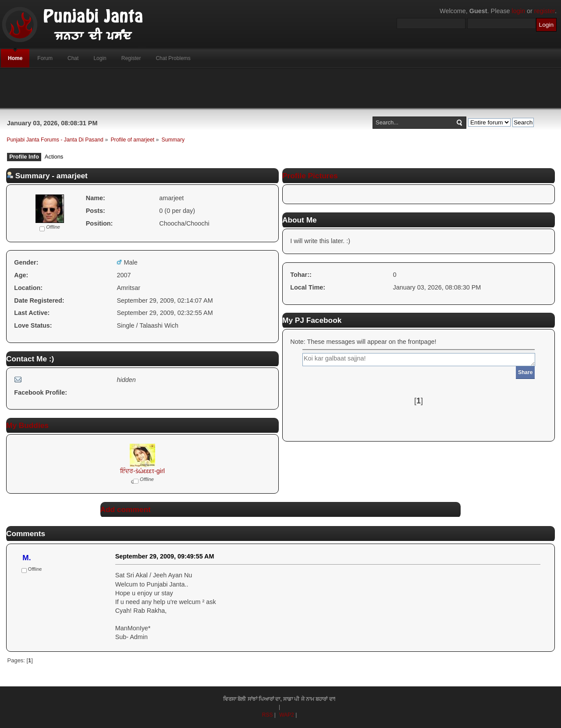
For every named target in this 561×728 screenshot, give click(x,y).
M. (27, 558)
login (518, 11)
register (545, 11)
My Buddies (27, 425)
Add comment (126, 509)
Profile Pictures (310, 176)
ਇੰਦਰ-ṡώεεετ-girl (142, 471)
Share (525, 372)
